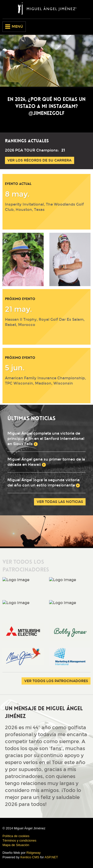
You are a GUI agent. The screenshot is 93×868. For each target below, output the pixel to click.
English (78, 27)
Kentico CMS (30, 857)
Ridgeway (34, 853)
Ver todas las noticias (60, 502)
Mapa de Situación (16, 845)
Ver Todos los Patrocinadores (56, 681)
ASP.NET (51, 857)
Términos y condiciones (19, 840)
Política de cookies (16, 836)
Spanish (87, 27)
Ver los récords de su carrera (39, 160)
